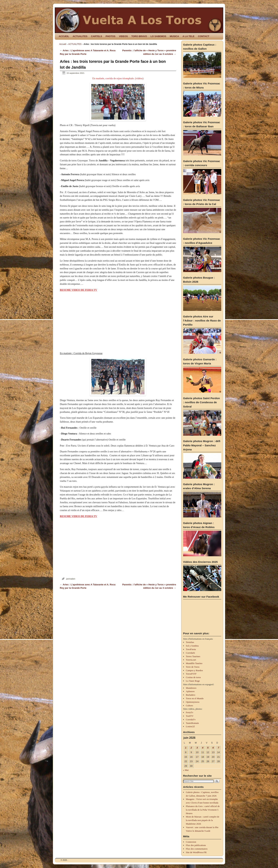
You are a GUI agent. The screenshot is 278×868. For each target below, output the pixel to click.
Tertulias (190, 642)
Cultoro (189, 705)
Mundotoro (191, 688)
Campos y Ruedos (194, 670)
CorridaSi (190, 653)
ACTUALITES (80, 36)
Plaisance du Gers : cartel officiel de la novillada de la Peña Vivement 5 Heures (203, 810)
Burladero (191, 695)
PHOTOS (110, 36)
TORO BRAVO (139, 36)
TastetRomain (192, 723)
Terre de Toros (193, 667)
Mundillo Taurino (194, 663)
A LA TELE (189, 36)
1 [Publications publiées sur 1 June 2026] (186, 748)
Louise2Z (190, 726)
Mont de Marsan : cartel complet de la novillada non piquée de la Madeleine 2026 (202, 820)
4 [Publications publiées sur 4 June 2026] (203, 748)
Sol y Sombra (192, 646)
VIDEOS (123, 36)
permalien (71, 579)
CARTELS (96, 36)
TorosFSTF (191, 674)
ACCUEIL (64, 36)
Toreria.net (191, 660)
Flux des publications (196, 845)
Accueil (63, 44)
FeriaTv (190, 712)
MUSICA (174, 36)
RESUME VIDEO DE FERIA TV (79, 290)
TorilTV (190, 716)
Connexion (191, 842)
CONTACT (204, 36)
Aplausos (190, 691)
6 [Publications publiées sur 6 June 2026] (213, 748)
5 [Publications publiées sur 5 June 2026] (208, 748)
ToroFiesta (191, 649)
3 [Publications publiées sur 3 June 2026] (197, 748)
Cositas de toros (193, 677)
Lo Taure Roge (193, 681)
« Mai (186, 770)
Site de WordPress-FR (196, 852)
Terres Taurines (193, 656)
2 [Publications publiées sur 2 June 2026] (191, 748)
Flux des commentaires (197, 849)
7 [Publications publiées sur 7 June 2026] (218, 748)
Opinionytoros (193, 702)
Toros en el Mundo (195, 698)
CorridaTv (191, 719)
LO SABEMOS (158, 36)
